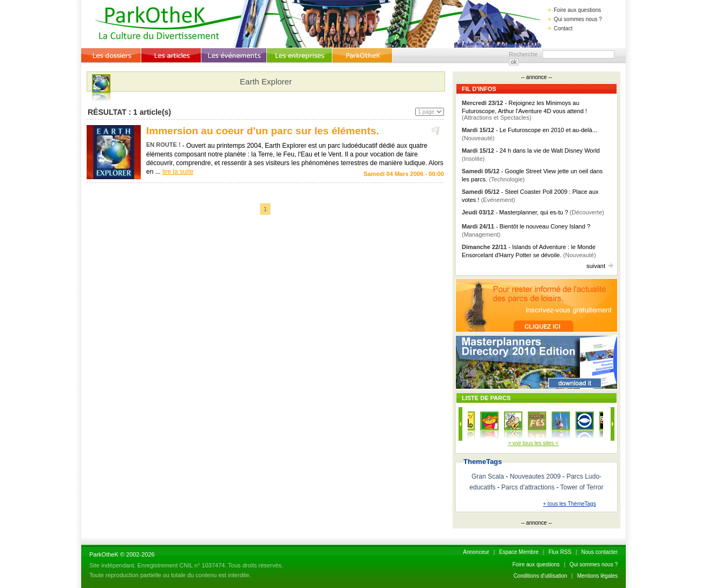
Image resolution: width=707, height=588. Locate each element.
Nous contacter (600, 552)
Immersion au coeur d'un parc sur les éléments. (263, 131)
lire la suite (178, 172)
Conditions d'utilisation (540, 576)
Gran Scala (488, 476)
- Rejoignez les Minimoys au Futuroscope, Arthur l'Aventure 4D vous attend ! (524, 110)
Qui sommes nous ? (575, 19)
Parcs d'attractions (528, 487)
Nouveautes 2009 (535, 476)
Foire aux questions (574, 10)
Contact (560, 28)
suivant (600, 266)
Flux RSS (560, 552)
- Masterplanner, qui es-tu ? (533, 212)
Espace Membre (519, 552)
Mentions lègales (597, 576)
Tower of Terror (582, 487)
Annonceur (476, 552)
